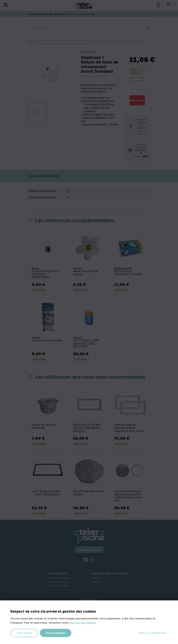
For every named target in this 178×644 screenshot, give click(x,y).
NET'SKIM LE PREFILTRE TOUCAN (128, 273)
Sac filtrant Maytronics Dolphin (88, 493)
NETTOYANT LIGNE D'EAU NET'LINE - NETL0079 (86, 344)
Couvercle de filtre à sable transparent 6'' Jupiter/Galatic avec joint (128, 496)
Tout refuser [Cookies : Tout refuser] (24, 633)
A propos (96, 578)
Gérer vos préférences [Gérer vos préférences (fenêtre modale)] (153, 633)
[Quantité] (137, 90)
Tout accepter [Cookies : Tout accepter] (56, 633)
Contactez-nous (89, 550)
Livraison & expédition (61, 578)
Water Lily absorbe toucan (85, 273)
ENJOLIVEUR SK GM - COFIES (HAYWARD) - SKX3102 (88, 428)
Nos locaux (98, 582)
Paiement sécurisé (59, 582)
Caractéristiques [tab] (43, 176)
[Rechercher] (89, 28)
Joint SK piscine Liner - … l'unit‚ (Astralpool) (47, 493)
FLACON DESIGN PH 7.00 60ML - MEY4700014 (45, 274)
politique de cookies (82, 623)
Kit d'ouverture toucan (47, 340)
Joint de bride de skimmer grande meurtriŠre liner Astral (129, 428)
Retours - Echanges (59, 585)
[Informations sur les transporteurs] (141, 153)
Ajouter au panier (137, 100)
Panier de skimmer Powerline (44, 426)
